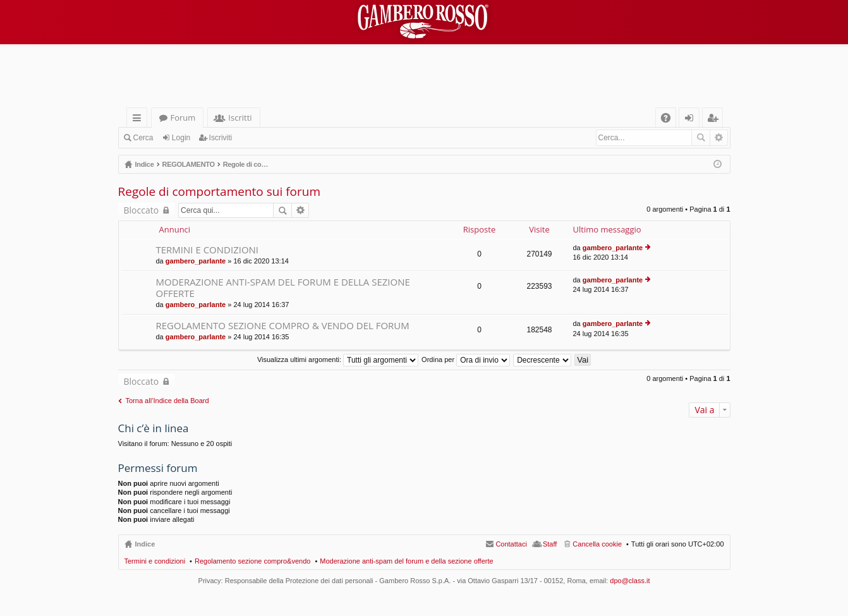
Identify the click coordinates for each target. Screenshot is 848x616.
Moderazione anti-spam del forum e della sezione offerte (406, 561)
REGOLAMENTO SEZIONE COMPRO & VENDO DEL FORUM (283, 326)
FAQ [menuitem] (669, 120)
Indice (145, 544)
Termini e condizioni (155, 561)
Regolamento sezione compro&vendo (252, 561)
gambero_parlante (196, 261)
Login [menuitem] (692, 120)
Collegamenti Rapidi (139, 120)
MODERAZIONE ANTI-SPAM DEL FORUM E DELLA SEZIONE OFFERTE (283, 288)
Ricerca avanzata (719, 138)
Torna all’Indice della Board (167, 401)
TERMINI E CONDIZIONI (208, 250)
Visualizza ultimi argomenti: (338, 359)
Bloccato (142, 210)
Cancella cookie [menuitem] (597, 544)
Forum (183, 118)
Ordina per (466, 359)
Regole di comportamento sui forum (220, 191)
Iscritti (240, 118)
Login (181, 138)
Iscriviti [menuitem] (715, 120)
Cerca (143, 138)
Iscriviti (221, 138)
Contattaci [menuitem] (511, 544)
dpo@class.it (630, 581)
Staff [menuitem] (550, 544)
